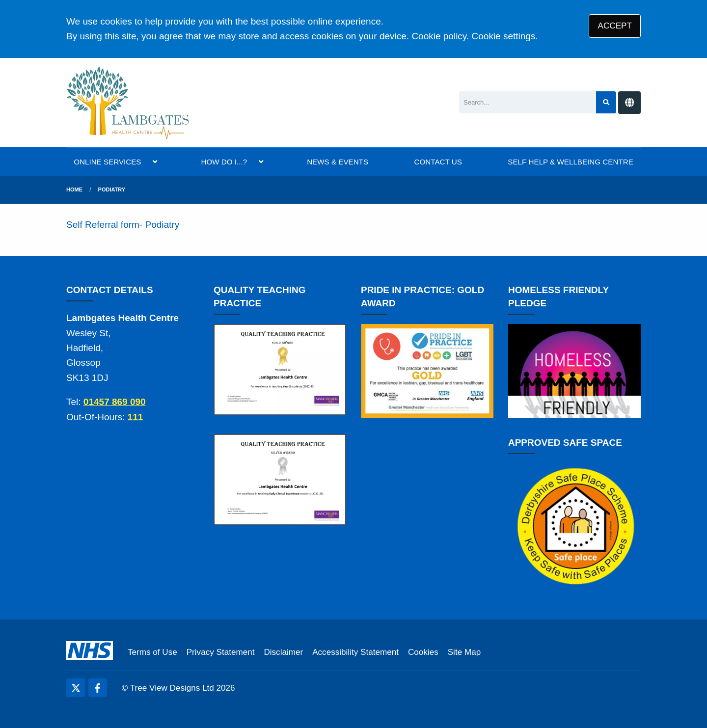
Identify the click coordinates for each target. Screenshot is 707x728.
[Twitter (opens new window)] (76, 688)
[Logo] (128, 103)
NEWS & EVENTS (338, 162)
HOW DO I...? (224, 162)
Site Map (464, 652)
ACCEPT (615, 26)
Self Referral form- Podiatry (124, 225)
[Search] (528, 102)
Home (74, 189)
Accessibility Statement (355, 652)
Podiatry (112, 189)
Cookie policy (439, 36)
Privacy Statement (221, 652)
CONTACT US (438, 162)
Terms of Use (152, 652)
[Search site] (606, 102)
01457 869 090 (115, 402)
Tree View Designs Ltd (172, 688)
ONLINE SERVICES (107, 162)
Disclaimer (283, 652)
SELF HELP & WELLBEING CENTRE (570, 162)
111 (136, 417)
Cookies (423, 652)
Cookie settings (504, 36)
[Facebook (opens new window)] (98, 688)
